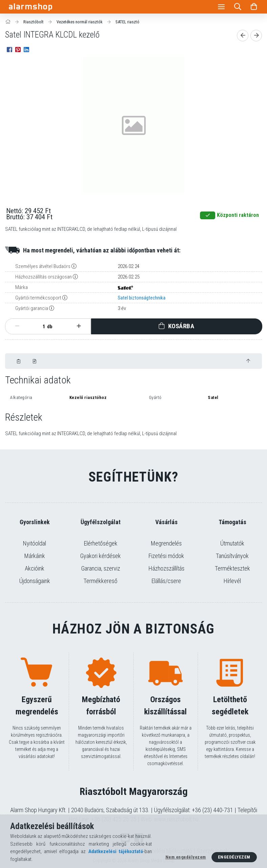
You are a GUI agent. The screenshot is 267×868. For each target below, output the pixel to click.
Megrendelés (166, 543)
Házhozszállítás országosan (43, 277)
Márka (21, 287)
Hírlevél (232, 581)
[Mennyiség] (40, 327)
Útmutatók (232, 543)
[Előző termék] (243, 36)
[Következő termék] (256, 36)
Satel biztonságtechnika (142, 298)
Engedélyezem (234, 857)
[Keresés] (238, 7)
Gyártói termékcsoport (38, 298)
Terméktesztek (232, 568)
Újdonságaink (35, 581)
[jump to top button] (248, 361)
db (50, 327)
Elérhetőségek (101, 543)
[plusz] (79, 326)
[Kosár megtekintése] (254, 7)
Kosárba (181, 326)
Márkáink (35, 556)
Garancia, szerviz (101, 568)
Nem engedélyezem (186, 857)
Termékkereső (101, 581)
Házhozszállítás (166, 568)
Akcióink (35, 568)
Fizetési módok (166, 556)
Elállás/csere (166, 581)
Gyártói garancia (32, 308)
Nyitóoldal (35, 543)
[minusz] (17, 326)
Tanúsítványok (232, 556)
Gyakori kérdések (101, 556)
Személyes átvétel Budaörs (43, 266)
